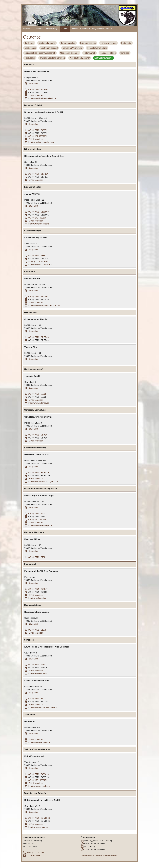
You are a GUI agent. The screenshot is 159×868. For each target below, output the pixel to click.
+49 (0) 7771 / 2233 (35, 853)
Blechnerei (29, 43)
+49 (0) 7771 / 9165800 (38, 212)
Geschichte (85, 29)
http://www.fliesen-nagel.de (40, 525)
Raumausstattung (108, 53)
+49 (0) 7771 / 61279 (37, 630)
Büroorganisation (68, 43)
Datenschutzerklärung (88, 856)
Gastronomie (30, 48)
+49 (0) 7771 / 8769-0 (37, 665)
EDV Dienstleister (88, 43)
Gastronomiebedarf (49, 48)
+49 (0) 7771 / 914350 (38, 296)
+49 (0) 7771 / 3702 (37, 557)
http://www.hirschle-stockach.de (42, 98)
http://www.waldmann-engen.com (43, 482)
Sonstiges (125, 53)
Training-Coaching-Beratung (52, 58)
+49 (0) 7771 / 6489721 (38, 130)
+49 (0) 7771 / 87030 (37, 394)
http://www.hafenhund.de (39, 742)
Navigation (33, 83)
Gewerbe (65, 29)
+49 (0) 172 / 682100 (37, 218)
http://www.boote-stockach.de (41, 142)
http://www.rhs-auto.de (38, 827)
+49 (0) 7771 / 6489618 (38, 774)
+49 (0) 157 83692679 (38, 136)
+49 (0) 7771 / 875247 (38, 589)
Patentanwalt (89, 53)
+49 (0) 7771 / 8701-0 (37, 699)
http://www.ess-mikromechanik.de (43, 708)
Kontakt (109, 29)
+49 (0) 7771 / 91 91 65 (38, 435)
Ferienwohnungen (109, 43)
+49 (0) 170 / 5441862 (38, 519)
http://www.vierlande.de (39, 403)
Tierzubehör (30, 58)
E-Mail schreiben (36, 95)
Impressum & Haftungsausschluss (106, 856)
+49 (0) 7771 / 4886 (37, 256)
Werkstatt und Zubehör (79, 58)
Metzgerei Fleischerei (70, 53)
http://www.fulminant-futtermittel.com (44, 305)
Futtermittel (126, 43)
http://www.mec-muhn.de (39, 786)
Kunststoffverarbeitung (97, 48)
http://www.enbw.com (38, 674)
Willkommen (28, 29)
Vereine (75, 29)
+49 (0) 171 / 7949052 (38, 262)
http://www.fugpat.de (37, 598)
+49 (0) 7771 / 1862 (37, 513)
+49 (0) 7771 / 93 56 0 (38, 89)
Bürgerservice (98, 29)
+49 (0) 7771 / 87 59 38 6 (39, 818)
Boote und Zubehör (47, 43)
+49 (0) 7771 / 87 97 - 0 (38, 473)
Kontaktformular (33, 855)
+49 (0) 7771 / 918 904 (38, 174)
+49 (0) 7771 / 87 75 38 (38, 337)
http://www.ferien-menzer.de (41, 265)
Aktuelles (39, 29)
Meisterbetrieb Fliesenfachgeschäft (40, 53)
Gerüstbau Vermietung (72, 48)
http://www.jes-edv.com (39, 224)
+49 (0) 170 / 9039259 (38, 780)
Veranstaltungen (52, 29)
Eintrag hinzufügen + (104, 58)
